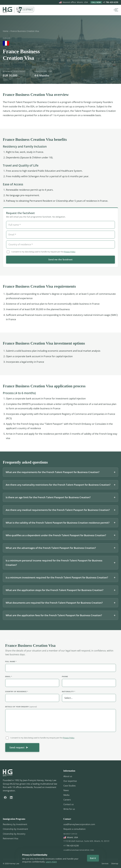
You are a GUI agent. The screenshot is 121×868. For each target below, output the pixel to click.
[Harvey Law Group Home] (18, 10)
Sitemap (115, 863)
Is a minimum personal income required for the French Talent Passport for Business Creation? (54, 564)
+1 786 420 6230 (104, 2)
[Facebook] (5, 797)
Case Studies (70, 786)
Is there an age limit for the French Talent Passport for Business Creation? (48, 498)
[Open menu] (115, 10)
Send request (19, 749)
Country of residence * (17, 693)
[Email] (60, 236)
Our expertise (70, 781)
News (66, 790)
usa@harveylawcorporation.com (79, 824)
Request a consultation (74, 829)
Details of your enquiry (21, 708)
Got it (93, 858)
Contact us (69, 804)
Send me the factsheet (60, 260)
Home (6, 31)
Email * (9, 678)
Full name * (11, 663)
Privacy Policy (70, 253)
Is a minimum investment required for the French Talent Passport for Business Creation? (57, 579)
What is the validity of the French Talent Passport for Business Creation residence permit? (58, 524)
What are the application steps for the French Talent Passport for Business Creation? (55, 591)
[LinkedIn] (11, 797)
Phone (65, 678)
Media (66, 795)
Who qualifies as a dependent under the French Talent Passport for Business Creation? (56, 536)
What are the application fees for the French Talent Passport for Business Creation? (54, 616)
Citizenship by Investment (15, 829)
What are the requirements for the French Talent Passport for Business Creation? (53, 473)
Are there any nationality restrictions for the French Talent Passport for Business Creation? (58, 486)
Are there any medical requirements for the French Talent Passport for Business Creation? (58, 511)
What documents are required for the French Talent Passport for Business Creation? (54, 604)
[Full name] (60, 226)
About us (68, 776)
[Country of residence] (60, 245)
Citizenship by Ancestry (14, 834)
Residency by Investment (15, 824)
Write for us (69, 809)
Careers (67, 800)
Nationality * (69, 693)
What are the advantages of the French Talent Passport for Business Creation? (51, 549)
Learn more (51, 862)
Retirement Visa (10, 838)
